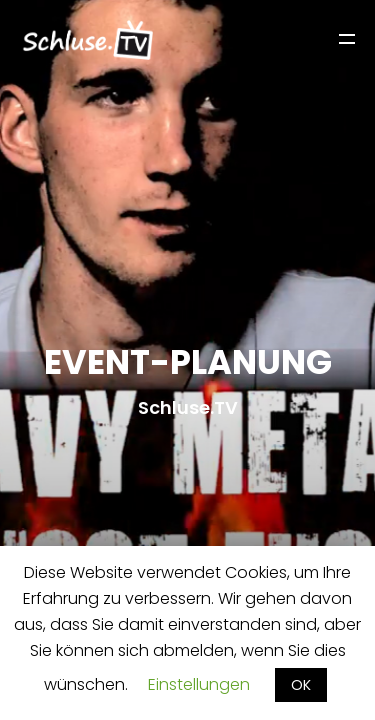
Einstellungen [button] (199, 684)
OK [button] (301, 685)
